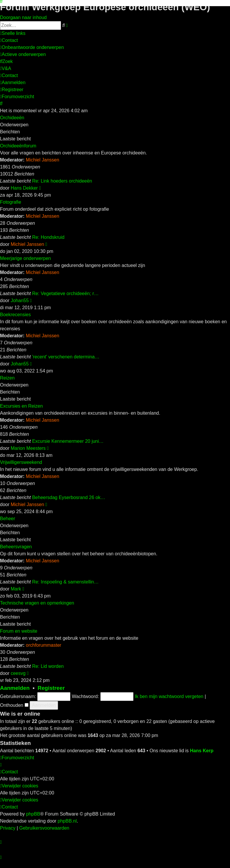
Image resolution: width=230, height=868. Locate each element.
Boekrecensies (15, 315)
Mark (16, 589)
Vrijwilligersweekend (21, 462)
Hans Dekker (24, 188)
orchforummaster (44, 645)
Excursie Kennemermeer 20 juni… (68, 441)
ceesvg (18, 673)
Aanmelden (15, 688)
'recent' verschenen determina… (66, 357)
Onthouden (14, 705)
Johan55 (20, 301)
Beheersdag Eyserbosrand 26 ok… (69, 497)
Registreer (51, 688)
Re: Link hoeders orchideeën (62, 181)
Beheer (8, 519)
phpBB (33, 814)
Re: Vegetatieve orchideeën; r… (65, 293)
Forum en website (19, 631)
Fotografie (11, 202)
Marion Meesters (28, 448)
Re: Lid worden (48, 666)
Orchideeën (12, 118)
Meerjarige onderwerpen (25, 258)
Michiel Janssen (43, 160)
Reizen (7, 378)
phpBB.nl (67, 821)
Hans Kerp (202, 751)
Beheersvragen (16, 547)
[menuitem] (9, 40)
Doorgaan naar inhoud (23, 17)
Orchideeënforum (18, 146)
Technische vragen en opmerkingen (37, 603)
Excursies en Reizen (21, 406)
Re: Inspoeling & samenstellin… (65, 582)
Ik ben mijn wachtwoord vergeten (169, 696)
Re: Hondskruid (48, 237)
